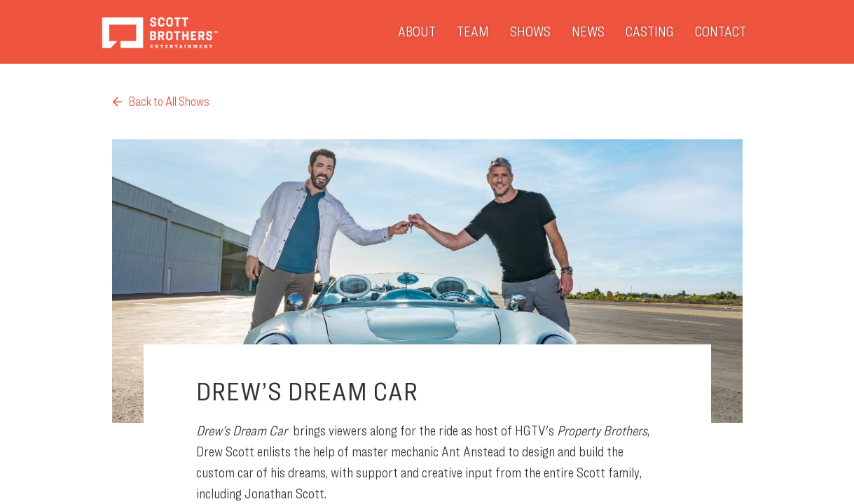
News (588, 31)
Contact (721, 31)
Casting (650, 31)
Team (473, 31)
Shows (530, 31)
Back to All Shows (161, 101)
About (417, 31)
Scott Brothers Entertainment (159, 32)
